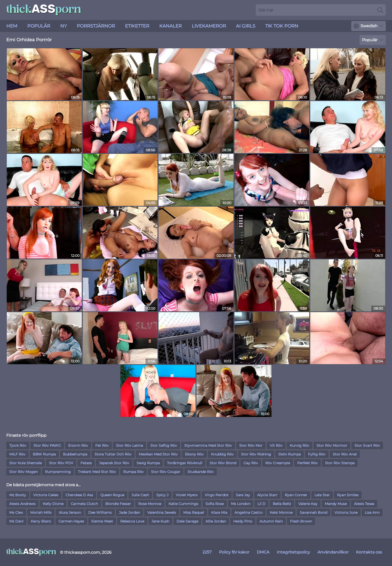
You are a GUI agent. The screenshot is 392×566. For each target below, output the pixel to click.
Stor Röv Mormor (332, 445)
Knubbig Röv (222, 454)
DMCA (263, 552)
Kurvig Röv (299, 445)
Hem (12, 26)
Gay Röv (251, 463)
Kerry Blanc (41, 521)
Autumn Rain (271, 521)
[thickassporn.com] (31, 552)
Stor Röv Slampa (340, 463)
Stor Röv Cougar (166, 472)
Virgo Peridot (217, 495)
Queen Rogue (112, 495)
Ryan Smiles (348, 495)
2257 (207, 552)
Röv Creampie (278, 463)
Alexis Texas (364, 504)
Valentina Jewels (162, 512)
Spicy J (162, 495)
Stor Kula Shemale (25, 463)
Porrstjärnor (96, 26)
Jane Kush (160, 521)
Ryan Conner (296, 495)
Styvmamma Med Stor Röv (208, 445)
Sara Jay (243, 495)
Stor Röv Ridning (256, 454)
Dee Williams (100, 512)
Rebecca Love (132, 521)
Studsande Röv (201, 472)
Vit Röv (276, 445)
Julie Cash (140, 495)
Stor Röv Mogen (23, 472)
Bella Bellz (282, 504)
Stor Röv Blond (223, 463)
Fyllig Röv (317, 454)
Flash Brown (301, 521)
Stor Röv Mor (251, 445)
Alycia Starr (267, 495)
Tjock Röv (18, 445)
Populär (39, 26)
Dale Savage (187, 521)
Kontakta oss (369, 552)
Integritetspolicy (293, 552)
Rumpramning (58, 472)
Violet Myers (187, 495)
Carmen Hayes (71, 521)
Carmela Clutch (84, 504)
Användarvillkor (333, 552)
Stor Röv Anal (345, 454)
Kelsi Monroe (281, 512)
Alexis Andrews (22, 504)
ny (63, 26)
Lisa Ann (372, 512)
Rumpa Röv (133, 472)
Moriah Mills (41, 512)
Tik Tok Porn (282, 26)
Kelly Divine (53, 504)
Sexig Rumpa (148, 463)
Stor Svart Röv (367, 445)
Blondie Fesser (118, 504)
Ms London (241, 504)
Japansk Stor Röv (114, 463)
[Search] (380, 10)
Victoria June (346, 512)
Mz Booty (18, 495)
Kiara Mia (219, 512)
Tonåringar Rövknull (185, 463)
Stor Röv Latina (129, 445)
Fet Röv (102, 445)
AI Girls (246, 26)
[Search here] (321, 10)
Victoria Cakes (46, 495)
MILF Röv (17, 454)
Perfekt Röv (307, 463)
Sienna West (102, 521)
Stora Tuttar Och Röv (113, 454)
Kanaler (170, 26)
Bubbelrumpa (75, 454)
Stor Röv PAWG (47, 445)
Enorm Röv (78, 445)
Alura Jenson (70, 512)
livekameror (209, 26)
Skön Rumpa (289, 454)
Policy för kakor (234, 552)
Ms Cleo (16, 512)
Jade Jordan (129, 512)
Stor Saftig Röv (164, 445)
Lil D (261, 504)
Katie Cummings (183, 504)
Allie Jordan (216, 521)
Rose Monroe (150, 504)
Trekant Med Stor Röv (97, 472)
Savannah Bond (313, 512)
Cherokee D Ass (79, 495)
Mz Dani (16, 521)
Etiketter (137, 26)
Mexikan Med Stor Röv (158, 454)
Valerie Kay (308, 504)
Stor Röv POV (61, 463)
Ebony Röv (194, 454)
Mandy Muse (336, 504)
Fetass (86, 463)
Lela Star (322, 495)
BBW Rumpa (44, 454)
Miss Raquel (194, 512)
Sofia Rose (215, 504)
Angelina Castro (248, 512)
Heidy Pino (243, 521)
